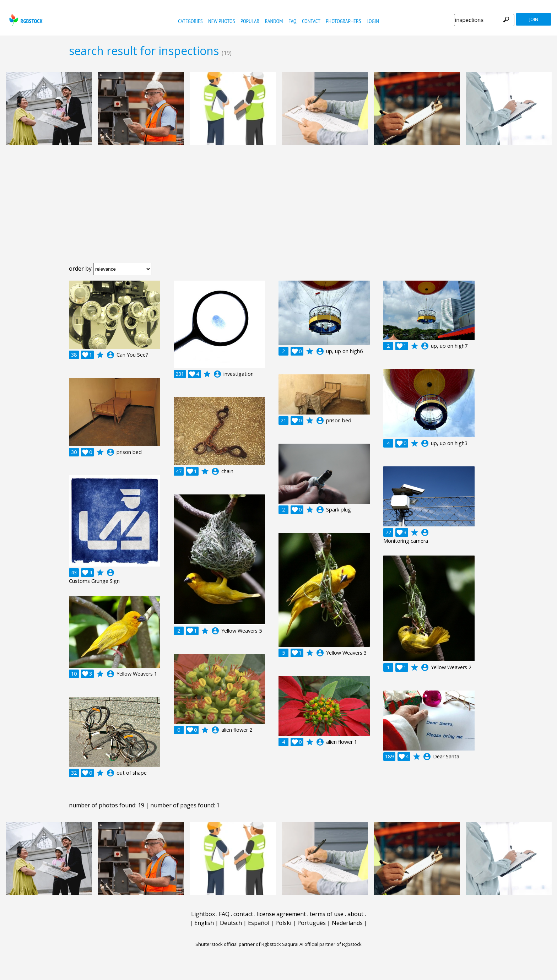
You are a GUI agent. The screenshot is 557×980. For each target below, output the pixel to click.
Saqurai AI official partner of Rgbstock (322, 944)
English (204, 923)
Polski (283, 923)
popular (250, 21)
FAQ (293, 21)
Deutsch (231, 923)
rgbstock (25, 20)
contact (311, 21)
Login (373, 21)
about (355, 914)
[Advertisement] (278, 210)
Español (259, 923)
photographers (343, 21)
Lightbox (203, 914)
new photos (221, 21)
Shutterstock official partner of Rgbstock (238, 944)
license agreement (281, 914)
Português (312, 923)
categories (190, 21)
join (534, 19)
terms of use (327, 914)
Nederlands (347, 923)
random (274, 21)
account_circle (110, 355)
